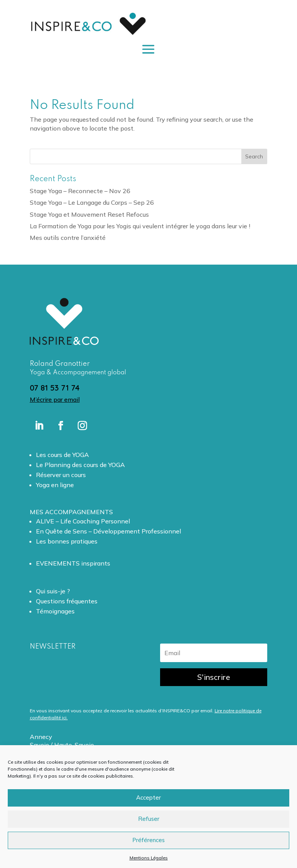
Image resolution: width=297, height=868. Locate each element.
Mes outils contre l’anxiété (68, 238)
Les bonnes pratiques (67, 541)
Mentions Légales (149, 858)
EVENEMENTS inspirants (73, 563)
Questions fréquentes (67, 601)
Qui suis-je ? (53, 591)
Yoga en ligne (55, 485)
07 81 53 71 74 (55, 388)
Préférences (148, 840)
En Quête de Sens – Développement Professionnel (108, 531)
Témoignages (55, 611)
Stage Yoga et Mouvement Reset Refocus (89, 214)
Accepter (148, 798)
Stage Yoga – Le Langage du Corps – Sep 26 (92, 202)
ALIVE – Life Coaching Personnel (83, 521)
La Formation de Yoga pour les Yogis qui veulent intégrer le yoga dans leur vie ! (140, 226)
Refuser (149, 819)
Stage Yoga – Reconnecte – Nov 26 (80, 191)
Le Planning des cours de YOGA (80, 465)
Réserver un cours (61, 475)
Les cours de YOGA (62, 455)
